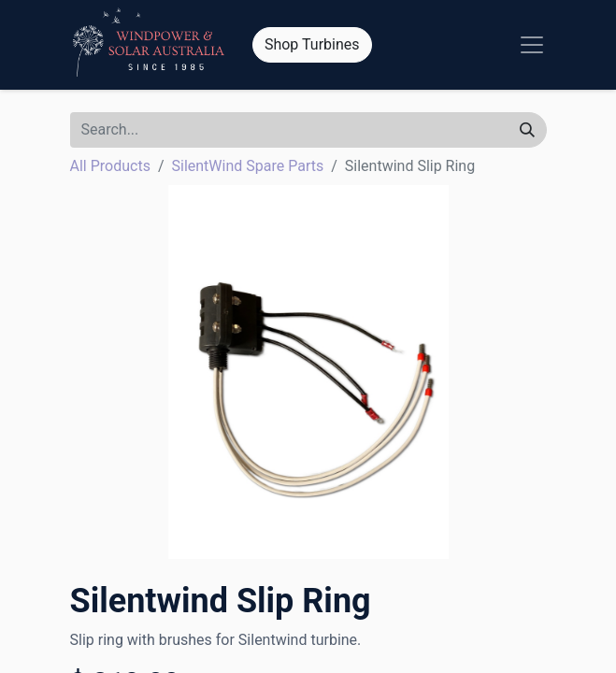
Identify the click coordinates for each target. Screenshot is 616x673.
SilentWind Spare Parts (248, 166)
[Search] (527, 130)
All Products (110, 166)
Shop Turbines (312, 44)
